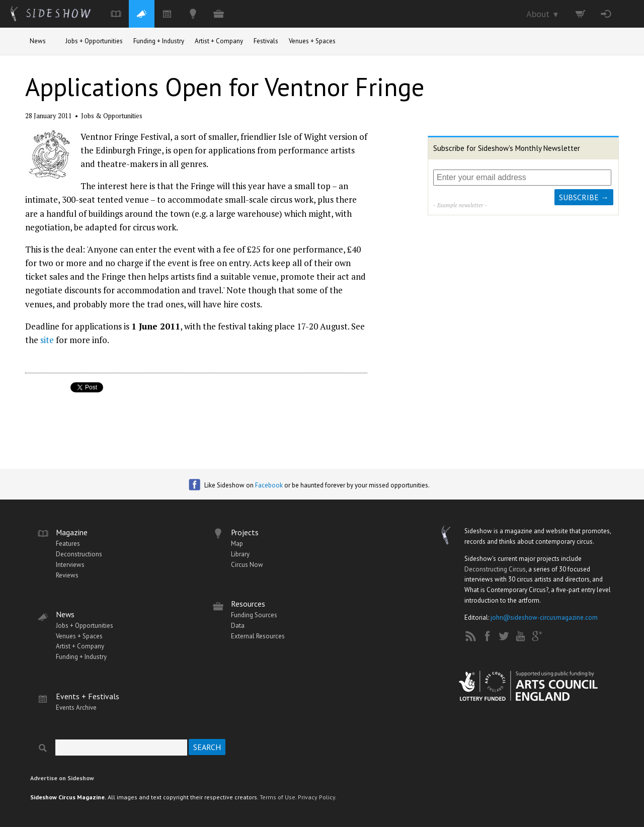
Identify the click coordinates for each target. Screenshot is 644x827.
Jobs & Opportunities (112, 116)
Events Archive (76, 708)
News (38, 41)
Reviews (67, 575)
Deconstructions (79, 554)
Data (238, 626)
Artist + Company (219, 41)
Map (237, 544)
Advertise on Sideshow (62, 778)
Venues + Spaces (312, 41)
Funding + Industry (159, 41)
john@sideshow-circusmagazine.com (544, 617)
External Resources (258, 636)
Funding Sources (254, 615)
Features (68, 544)
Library (240, 554)
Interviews (70, 565)
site (47, 340)
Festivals (266, 41)
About (543, 14)
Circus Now (247, 565)
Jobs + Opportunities (94, 41)
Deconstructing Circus (495, 569)
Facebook (269, 485)
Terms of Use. (278, 797)
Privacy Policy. (317, 797)
